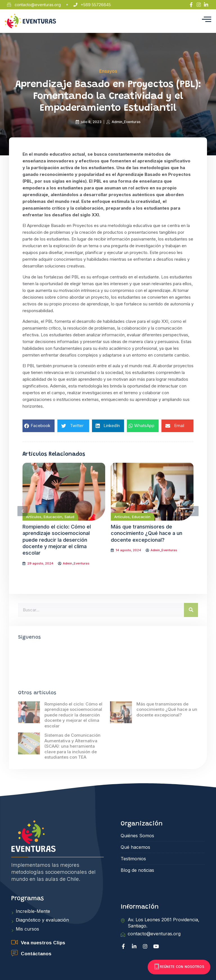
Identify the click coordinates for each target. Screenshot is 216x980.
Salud (69, 517)
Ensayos (108, 71)
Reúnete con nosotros (179, 967)
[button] (39, 426)
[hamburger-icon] (207, 21)
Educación (53, 517)
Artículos (34, 517)
